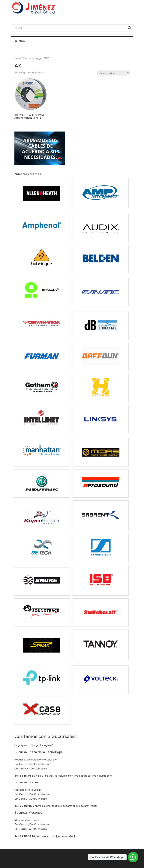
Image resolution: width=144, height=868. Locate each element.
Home (18, 58)
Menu (20, 41)
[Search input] (69, 28)
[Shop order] (113, 73)
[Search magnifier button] (130, 28)
